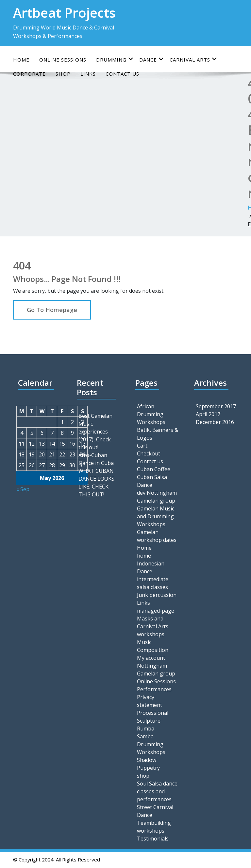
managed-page (156, 611)
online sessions (63, 60)
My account (151, 658)
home (144, 556)
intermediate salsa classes (153, 583)
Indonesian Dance (151, 567)
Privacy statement (150, 701)
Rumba (146, 729)
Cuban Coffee (154, 469)
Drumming (115, 59)
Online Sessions (156, 681)
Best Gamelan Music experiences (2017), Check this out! (95, 432)
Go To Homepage (52, 310)
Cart (142, 446)
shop (143, 776)
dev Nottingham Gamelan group (157, 497)
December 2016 (215, 422)
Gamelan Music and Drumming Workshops (156, 516)
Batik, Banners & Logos (158, 434)
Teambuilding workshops (154, 827)
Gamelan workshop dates (157, 536)
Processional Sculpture (153, 717)
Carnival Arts (193, 59)
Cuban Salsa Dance (152, 481)
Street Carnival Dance (155, 811)
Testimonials (153, 839)
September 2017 (216, 406)
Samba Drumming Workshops (151, 744)
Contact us (150, 461)
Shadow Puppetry (148, 764)
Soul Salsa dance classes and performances (157, 791)
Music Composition (153, 646)
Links (143, 603)
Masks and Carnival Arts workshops (153, 626)
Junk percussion (157, 595)
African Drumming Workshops (151, 414)
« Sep (23, 489)
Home (21, 60)
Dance (152, 59)
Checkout (149, 453)
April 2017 (208, 414)
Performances (154, 689)
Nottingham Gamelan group (156, 670)
